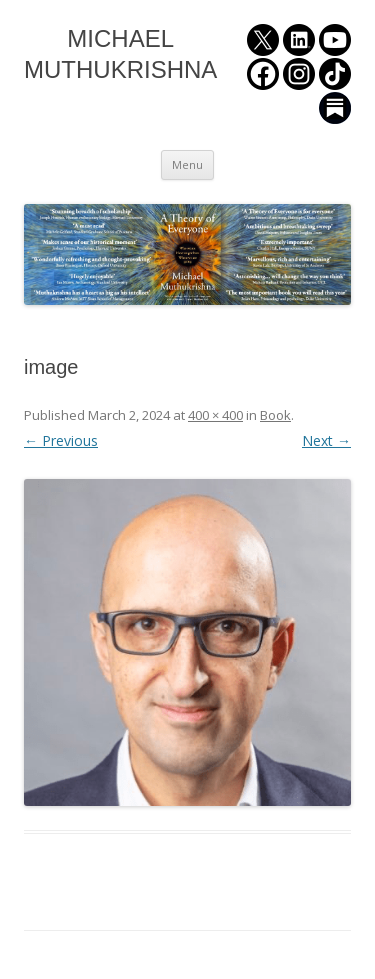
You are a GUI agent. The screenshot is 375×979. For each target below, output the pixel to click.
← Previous (61, 440)
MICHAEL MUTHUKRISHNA (120, 54)
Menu (187, 164)
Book (275, 415)
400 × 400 (215, 415)
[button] (187, 642)
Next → (326, 440)
